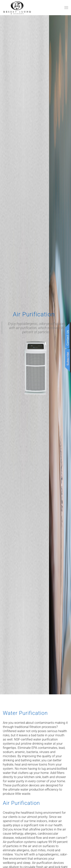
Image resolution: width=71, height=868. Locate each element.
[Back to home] (17, 8)
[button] (66, 8)
